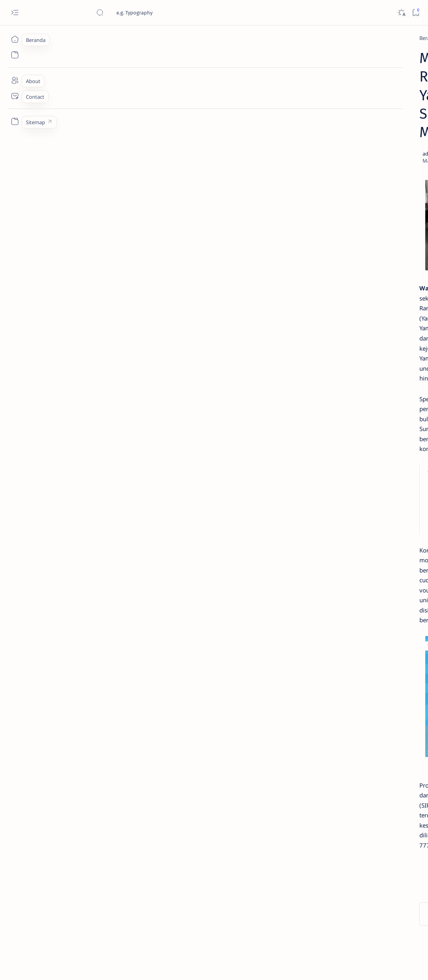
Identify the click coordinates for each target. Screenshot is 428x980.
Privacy (376, 576)
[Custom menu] (15, 121)
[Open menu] (15, 13)
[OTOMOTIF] (342, 491)
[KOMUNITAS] (395, 510)
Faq (397, 576)
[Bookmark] (416, 13)
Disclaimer (349, 576)
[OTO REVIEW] (395, 549)
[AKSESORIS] (342, 510)
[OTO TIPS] (395, 491)
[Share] (289, 98)
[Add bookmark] (267, 98)
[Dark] (401, 13)
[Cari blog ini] (155, 13)
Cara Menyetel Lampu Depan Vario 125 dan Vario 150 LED (371, 219)
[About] (15, 80)
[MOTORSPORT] (342, 549)
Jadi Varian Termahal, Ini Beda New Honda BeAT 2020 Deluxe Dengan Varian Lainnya (373, 138)
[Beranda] (15, 39)
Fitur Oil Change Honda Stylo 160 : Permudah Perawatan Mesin (372, 326)
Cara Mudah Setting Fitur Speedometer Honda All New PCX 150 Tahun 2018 (371, 438)
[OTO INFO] (342, 530)
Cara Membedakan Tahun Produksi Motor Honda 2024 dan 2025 (370, 180)
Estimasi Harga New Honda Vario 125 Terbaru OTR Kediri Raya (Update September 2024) (374, 73)
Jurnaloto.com (73, 965)
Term (323, 576)
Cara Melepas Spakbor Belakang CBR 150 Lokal (364, 399)
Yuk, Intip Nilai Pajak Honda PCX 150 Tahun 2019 (370, 253)
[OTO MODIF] (395, 530)
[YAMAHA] (76, 38)
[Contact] (15, 96)
